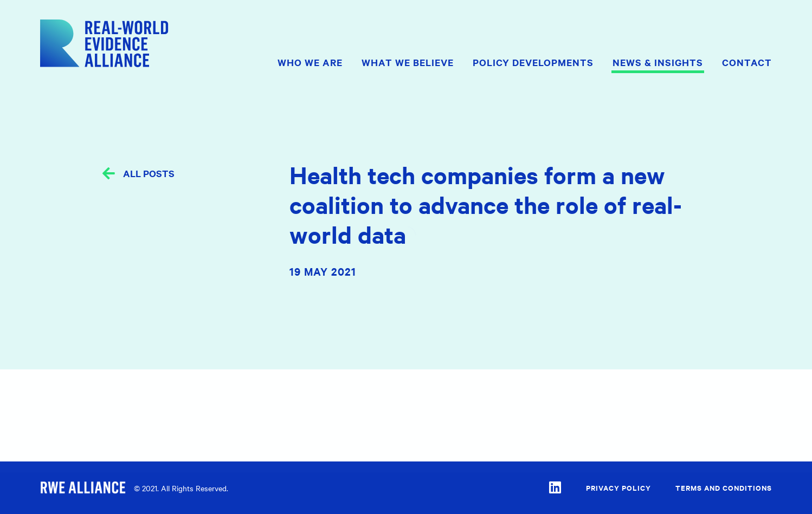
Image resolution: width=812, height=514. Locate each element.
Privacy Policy (618, 488)
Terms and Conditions (724, 488)
